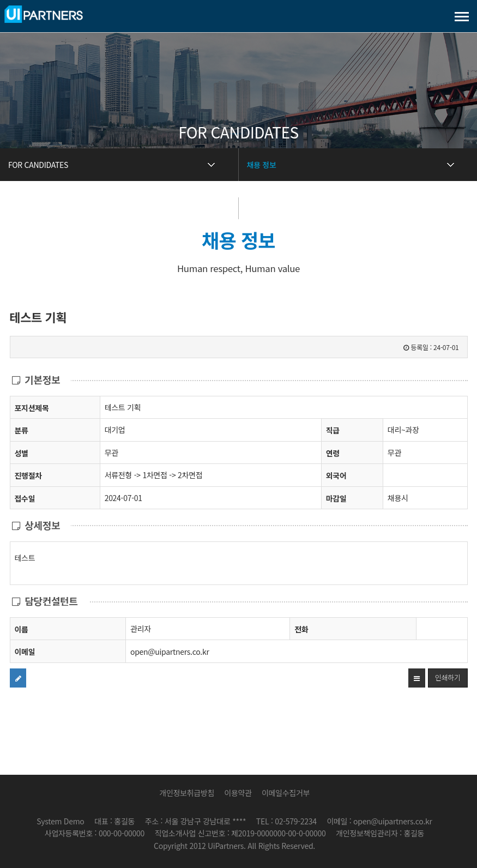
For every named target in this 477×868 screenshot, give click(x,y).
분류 (22, 430)
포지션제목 (32, 408)
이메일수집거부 (286, 793)
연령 (333, 453)
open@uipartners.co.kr (170, 652)
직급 (333, 430)
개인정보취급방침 (187, 793)
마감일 (336, 498)
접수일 (25, 498)
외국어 (336, 475)
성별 (22, 453)
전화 (301, 629)
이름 (22, 629)
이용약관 (238, 793)
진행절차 (28, 475)
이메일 (25, 652)
